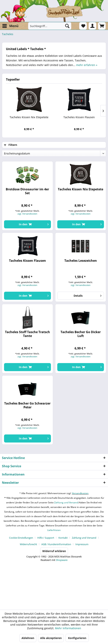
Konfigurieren (77, 638)
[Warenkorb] (102, 26)
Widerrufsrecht (28, 544)
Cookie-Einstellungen (21, 538)
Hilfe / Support (46, 538)
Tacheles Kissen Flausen (79, 117)
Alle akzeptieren (51, 638)
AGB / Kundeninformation (56, 544)
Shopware (62, 560)
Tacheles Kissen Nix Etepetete (29, 117)
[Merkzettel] (83, 26)
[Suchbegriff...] (50, 26)
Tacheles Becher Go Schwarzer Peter (27, 405)
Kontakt (63, 538)
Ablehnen (28, 638)
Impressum (82, 544)
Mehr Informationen (68, 628)
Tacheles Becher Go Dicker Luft (81, 334)
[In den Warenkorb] (27, 224)
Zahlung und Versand (66, 502)
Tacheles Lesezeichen (81, 261)
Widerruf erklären (54, 551)
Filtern (11, 145)
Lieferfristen (54, 530)
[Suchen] (67, 26)
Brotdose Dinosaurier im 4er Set (27, 191)
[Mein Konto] (92, 26)
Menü (10, 25)
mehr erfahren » (87, 65)
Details (88, 295)
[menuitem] (10, 26)
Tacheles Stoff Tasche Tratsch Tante (27, 334)
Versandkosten (80, 493)
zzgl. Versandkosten (27, 214)
